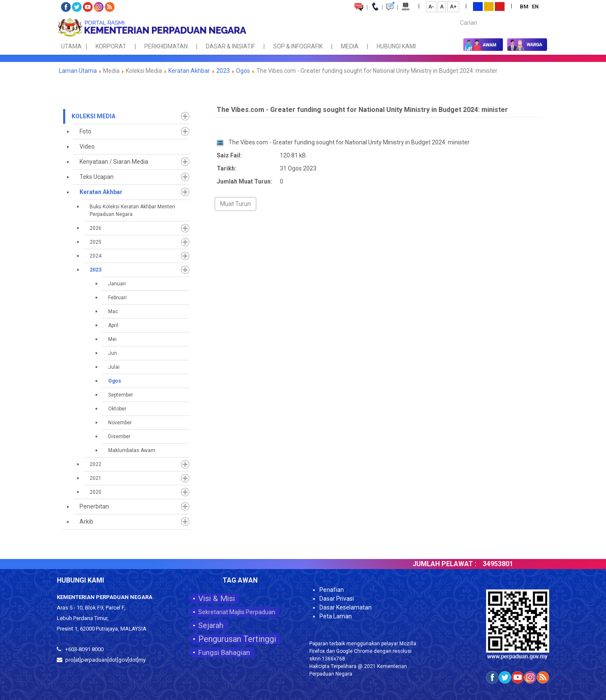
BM (525, 7)
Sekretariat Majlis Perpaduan (237, 612)
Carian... (456, 15)
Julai (114, 367)
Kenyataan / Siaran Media (114, 162)
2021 (96, 478)
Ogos (243, 71)
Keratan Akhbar (190, 71)
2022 (96, 464)
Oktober (117, 409)
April (113, 325)
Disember (119, 437)
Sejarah (211, 625)
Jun (113, 353)
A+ (453, 7)
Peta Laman (336, 616)
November (120, 423)
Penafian (332, 590)
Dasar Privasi (337, 599)
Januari (117, 284)
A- (431, 7)
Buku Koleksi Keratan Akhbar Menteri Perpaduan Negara (132, 210)
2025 (96, 242)
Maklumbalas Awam (132, 450)
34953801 (508, 564)
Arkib (86, 522)
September (121, 395)
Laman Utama (78, 71)
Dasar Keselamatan (346, 607)
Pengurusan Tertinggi (237, 639)
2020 (96, 492)
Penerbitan (94, 506)
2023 (223, 71)
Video (87, 146)
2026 (96, 228)
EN (535, 7)
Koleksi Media (93, 116)
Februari (117, 298)
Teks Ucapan (97, 177)
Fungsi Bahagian (224, 652)
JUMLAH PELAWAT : (455, 564)
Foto (85, 131)
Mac (113, 311)
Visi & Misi (217, 598)
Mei (112, 339)
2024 (96, 256)
